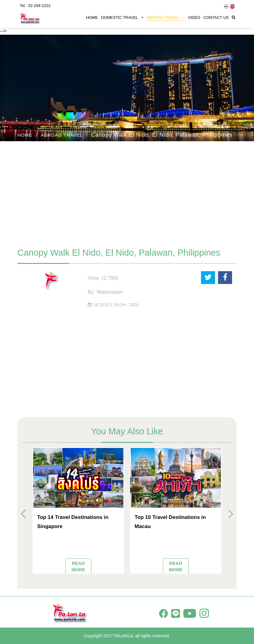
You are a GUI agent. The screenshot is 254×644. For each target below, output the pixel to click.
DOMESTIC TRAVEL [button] (122, 17)
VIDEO (194, 17)
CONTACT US (216, 17)
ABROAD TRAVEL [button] (166, 17)
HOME (92, 17)
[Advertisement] (127, 191)
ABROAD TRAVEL (62, 135)
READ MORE (78, 566)
